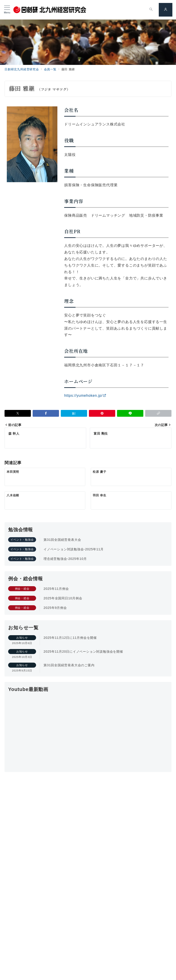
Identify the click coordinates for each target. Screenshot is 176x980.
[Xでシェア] (18, 413)
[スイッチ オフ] (151, 10)
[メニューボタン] (7, 10)
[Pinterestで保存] (102, 413)
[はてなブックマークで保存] (74, 413)
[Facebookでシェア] (46, 413)
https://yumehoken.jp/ (85, 396)
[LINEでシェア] (130, 413)
